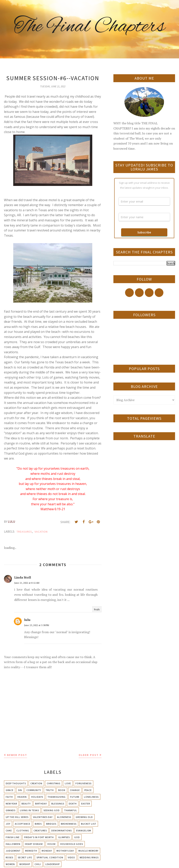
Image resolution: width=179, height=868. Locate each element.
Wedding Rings (89, 857)
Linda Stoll (23, 577)
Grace (10, 790)
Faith (9, 797)
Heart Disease (34, 844)
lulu (27, 620)
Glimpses (64, 837)
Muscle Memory (88, 851)
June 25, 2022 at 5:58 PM (37, 625)
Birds (38, 824)
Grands (11, 810)
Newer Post (17, 755)
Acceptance (23, 824)
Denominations (62, 830)
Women (10, 864)
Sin (20, 790)
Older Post (89, 755)
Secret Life (25, 857)
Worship (25, 864)
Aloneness (64, 817)
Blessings (58, 804)
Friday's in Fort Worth (39, 837)
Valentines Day (43, 817)
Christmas (54, 783)
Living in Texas (29, 810)
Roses (9, 857)
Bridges (51, 824)
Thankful (71, 810)
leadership (53, 864)
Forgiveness (83, 783)
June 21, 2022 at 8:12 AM (27, 583)
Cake (9, 830)
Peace (88, 790)
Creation (36, 783)
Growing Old (84, 817)
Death (73, 804)
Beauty (26, 804)
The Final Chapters (89, 27)
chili (38, 864)
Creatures (40, 830)
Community (34, 790)
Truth (50, 790)
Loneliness (91, 797)
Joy (8, 824)
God (77, 837)
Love (68, 783)
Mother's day (65, 851)
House (52, 844)
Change (75, 790)
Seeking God (52, 810)
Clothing (23, 830)
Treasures (24, 532)
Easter (86, 804)
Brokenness (69, 824)
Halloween (13, 844)
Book (62, 790)
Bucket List (89, 824)
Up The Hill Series (17, 817)
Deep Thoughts (16, 783)
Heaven (22, 797)
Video (71, 857)
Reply (97, 609)
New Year (11, 804)
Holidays (37, 797)
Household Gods (72, 844)
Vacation (41, 532)
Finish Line (13, 837)
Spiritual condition (50, 857)
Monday (47, 851)
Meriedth (31, 851)
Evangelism (84, 830)
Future (75, 797)
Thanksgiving (57, 797)
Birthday (41, 804)
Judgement (13, 851)
